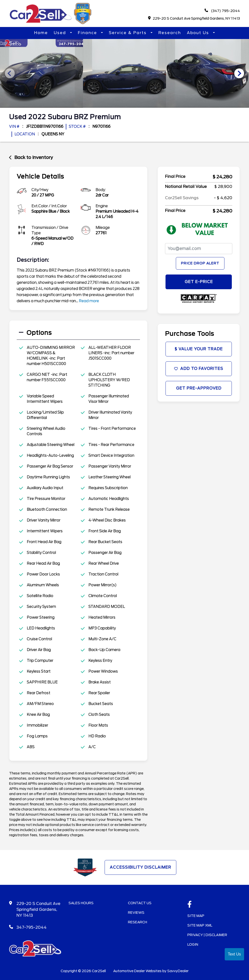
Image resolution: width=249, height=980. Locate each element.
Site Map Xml (200, 925)
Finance (88, 33)
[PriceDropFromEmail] (199, 248)
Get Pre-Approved (199, 389)
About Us (199, 33)
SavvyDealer (178, 970)
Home (41, 33)
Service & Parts (128, 33)
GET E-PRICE (199, 281)
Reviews (136, 912)
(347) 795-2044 (222, 11)
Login (193, 944)
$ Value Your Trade (199, 349)
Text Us (234, 954)
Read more (89, 300)
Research (170, 33)
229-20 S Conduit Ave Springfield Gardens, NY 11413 (194, 19)
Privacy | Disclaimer (207, 934)
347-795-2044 (32, 927)
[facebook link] (190, 904)
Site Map (196, 915)
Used (61, 33)
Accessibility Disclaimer (141, 867)
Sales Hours (81, 902)
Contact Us (140, 902)
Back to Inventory (31, 157)
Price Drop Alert (200, 263)
